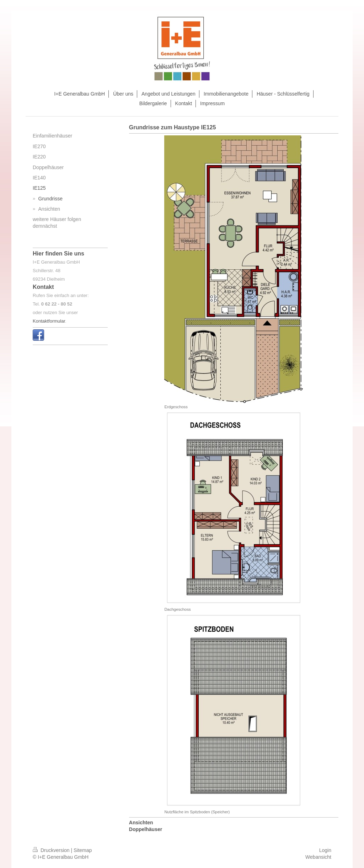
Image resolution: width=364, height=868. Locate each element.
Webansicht (318, 857)
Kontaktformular (49, 321)
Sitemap (83, 850)
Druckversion (52, 850)
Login (325, 850)
